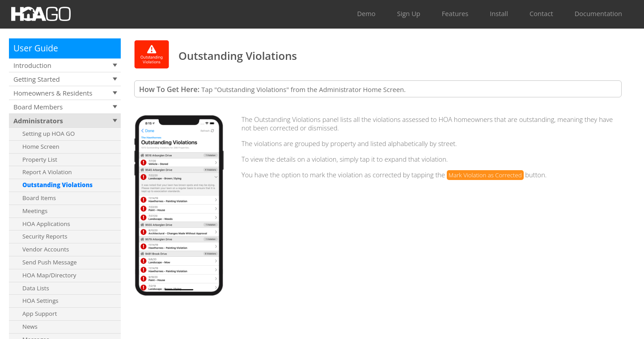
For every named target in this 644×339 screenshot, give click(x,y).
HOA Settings (40, 301)
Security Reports (45, 236)
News (30, 326)
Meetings (35, 211)
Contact (541, 13)
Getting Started (37, 79)
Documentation (598, 13)
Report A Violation (47, 172)
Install (499, 13)
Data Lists (36, 288)
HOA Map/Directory (49, 275)
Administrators (38, 121)
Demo (366, 13)
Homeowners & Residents (53, 93)
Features (455, 13)
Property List (40, 159)
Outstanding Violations (57, 185)
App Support (40, 314)
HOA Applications (46, 224)
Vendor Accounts (46, 249)
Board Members (38, 107)
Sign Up (409, 13)
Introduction (32, 65)
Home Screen (41, 146)
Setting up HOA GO (49, 134)
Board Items (39, 198)
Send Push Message (50, 262)
